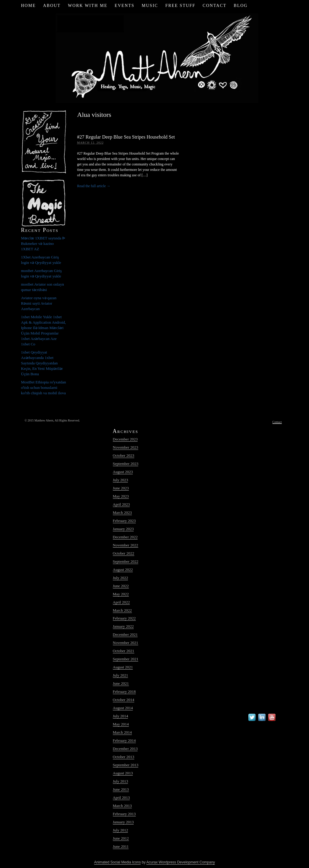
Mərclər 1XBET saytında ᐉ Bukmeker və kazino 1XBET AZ (43, 243)
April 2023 (121, 504)
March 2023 (122, 512)
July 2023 (121, 480)
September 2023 (126, 464)
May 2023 (121, 496)
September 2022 (126, 561)
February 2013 (124, 814)
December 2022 (125, 537)
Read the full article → (94, 186)
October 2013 (124, 757)
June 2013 (121, 789)
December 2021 (125, 634)
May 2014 (121, 724)
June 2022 (121, 586)
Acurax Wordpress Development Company (181, 862)
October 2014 (124, 700)
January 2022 (123, 626)
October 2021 (124, 651)
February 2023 (124, 521)
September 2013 (126, 765)
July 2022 (121, 578)
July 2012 (121, 830)
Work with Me (88, 6)
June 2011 (121, 846)
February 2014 (124, 740)
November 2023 (126, 447)
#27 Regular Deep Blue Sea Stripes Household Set (126, 137)
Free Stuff (180, 6)
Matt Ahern (155, 57)
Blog (241, 6)
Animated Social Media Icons (118, 862)
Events (125, 6)
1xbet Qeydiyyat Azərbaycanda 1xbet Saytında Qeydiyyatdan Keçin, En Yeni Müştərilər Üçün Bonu (42, 363)
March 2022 (122, 610)
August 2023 (123, 472)
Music (150, 6)
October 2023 (124, 455)
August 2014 (123, 708)
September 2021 (126, 659)
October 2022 (124, 553)
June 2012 (121, 838)
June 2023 (121, 488)
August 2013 (123, 773)
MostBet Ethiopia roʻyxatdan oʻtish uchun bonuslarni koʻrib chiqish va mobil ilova (44, 388)
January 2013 (123, 822)
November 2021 (126, 643)
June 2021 (121, 683)
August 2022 (123, 570)
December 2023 (125, 439)
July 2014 (121, 716)
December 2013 (125, 749)
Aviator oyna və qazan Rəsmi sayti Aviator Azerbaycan (39, 303)
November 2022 (126, 545)
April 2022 (121, 602)
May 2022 (121, 594)
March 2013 (122, 806)
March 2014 (122, 732)
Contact (215, 6)
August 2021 (123, 667)
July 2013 (121, 781)
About (52, 6)
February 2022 (124, 618)
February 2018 (124, 692)
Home (28, 6)
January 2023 (123, 529)
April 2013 (121, 798)
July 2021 (121, 675)
